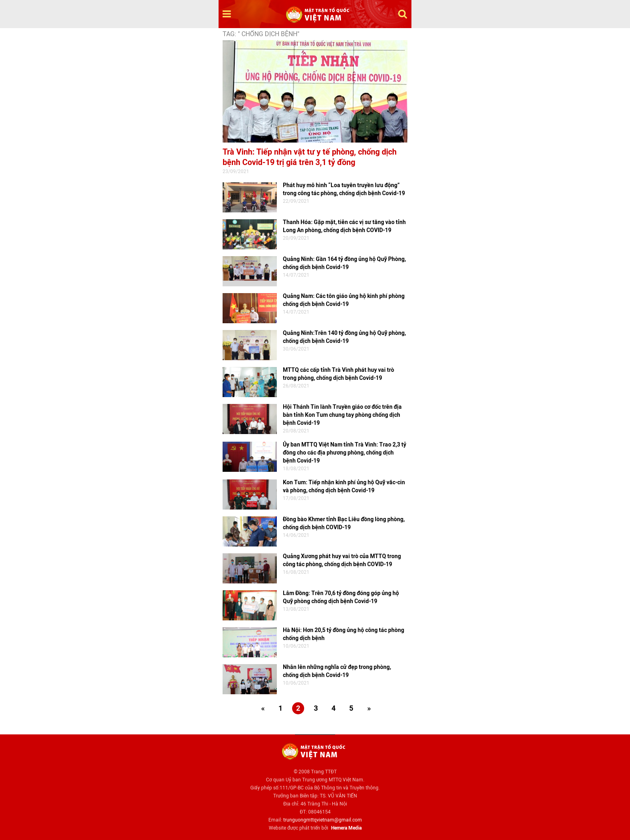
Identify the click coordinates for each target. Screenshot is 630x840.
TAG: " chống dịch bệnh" (261, 34)
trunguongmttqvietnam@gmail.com (323, 820)
